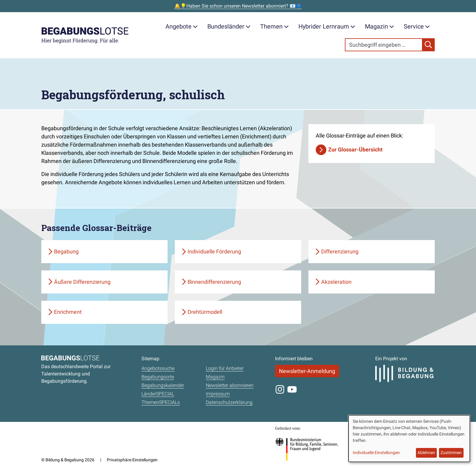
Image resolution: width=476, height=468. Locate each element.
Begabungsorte (158, 377)
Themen (274, 26)
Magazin (379, 26)
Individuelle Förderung (214, 251)
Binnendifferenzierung (214, 282)
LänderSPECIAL (158, 394)
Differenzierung (340, 251)
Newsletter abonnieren (230, 385)
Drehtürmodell (205, 312)
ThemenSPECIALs (161, 402)
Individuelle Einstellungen (376, 453)
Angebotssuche (158, 368)
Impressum (218, 394)
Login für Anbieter (225, 368)
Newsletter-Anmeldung (307, 371)
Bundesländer (229, 26)
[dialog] (409, 439)
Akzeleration (336, 282)
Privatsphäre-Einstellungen (132, 460)
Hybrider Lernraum (327, 26)
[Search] (384, 45)
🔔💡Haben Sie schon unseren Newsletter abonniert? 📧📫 (238, 6)
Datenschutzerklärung (229, 402)
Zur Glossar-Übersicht (355, 149)
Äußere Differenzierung (82, 282)
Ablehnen (426, 453)
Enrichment (68, 312)
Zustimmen (451, 453)
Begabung (66, 251)
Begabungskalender (163, 385)
